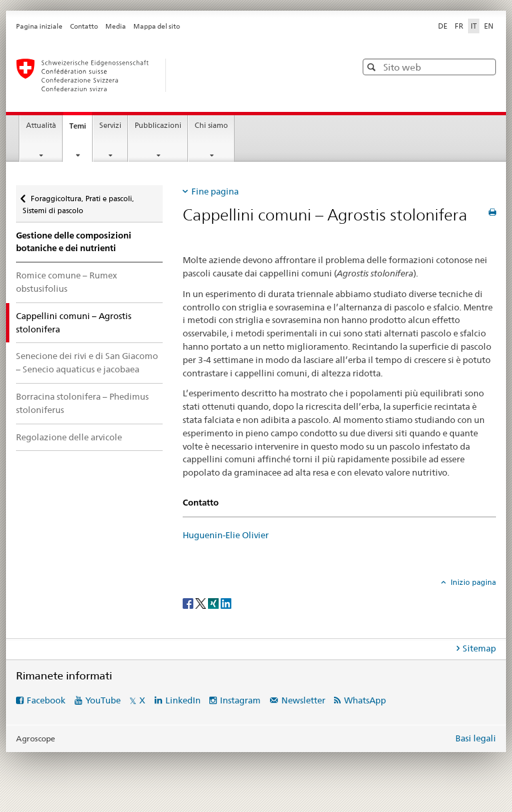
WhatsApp (365, 700)
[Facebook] (189, 603)
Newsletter (303, 700)
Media (116, 26)
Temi (81, 130)
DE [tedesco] (443, 26)
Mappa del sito (157, 26)
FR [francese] (459, 26)
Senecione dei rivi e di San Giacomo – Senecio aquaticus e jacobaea (87, 362)
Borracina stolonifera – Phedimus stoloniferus (82, 403)
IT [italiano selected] (474, 26)
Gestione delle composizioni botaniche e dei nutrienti (74, 242)
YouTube (103, 700)
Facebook (46, 700)
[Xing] (214, 603)
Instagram (240, 700)
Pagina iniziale (39, 26)
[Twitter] (202, 603)
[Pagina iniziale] (173, 75)
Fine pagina (215, 191)
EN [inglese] (489, 26)
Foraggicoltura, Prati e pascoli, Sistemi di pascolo (78, 200)
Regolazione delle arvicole (69, 437)
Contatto (84, 26)
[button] (373, 67)
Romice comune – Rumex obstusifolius (67, 282)
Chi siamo (211, 126)
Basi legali (476, 738)
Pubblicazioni (158, 126)
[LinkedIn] (226, 603)
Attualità (41, 126)
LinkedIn (183, 700)
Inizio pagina (472, 582)
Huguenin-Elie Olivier (226, 535)
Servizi (110, 126)
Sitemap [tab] (479, 648)
